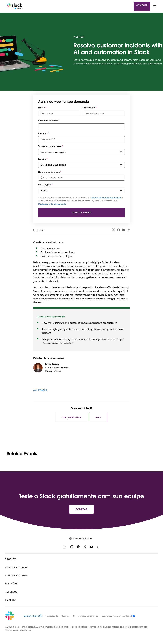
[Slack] (14, 6)
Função (43, 159)
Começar (142, 5)
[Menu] (155, 6)
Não (98, 417)
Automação (40, 390)
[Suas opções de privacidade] (116, 616)
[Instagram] (72, 547)
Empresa (44, 133)
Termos (66, 616)
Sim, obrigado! (72, 417)
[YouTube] (91, 547)
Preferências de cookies (85, 616)
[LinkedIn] (65, 547)
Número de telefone (50, 172)
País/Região (45, 185)
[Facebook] (78, 547)
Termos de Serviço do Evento (106, 198)
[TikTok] (98, 547)
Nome (42, 108)
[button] (81, 539)
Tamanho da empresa (51, 146)
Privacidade (52, 616)
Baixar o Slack (33, 616)
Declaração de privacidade (52, 204)
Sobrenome (90, 108)
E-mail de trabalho (49, 121)
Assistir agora (81, 212)
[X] (85, 547)
